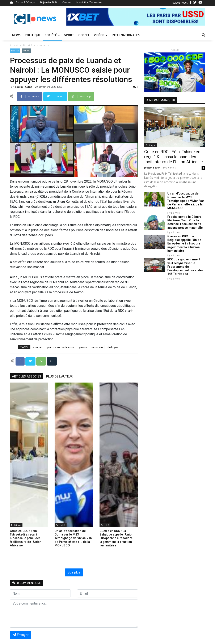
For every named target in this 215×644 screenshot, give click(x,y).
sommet (41, 45)
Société (52, 35)
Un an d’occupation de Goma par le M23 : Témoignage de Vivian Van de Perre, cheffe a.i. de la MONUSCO (186, 201)
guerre (83, 347)
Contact (67, 3)
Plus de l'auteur (59, 377)
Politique (33, 35)
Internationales (126, 35)
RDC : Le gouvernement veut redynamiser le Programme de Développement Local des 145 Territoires (185, 267)
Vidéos (101, 35)
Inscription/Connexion (89, 3)
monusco (97, 347)
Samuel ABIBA (24, 87)
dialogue (113, 347)
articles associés (27, 377)
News (16, 35)
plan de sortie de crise (61, 347)
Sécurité (27, 45)
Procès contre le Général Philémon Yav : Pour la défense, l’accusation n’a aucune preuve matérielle (185, 222)
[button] (77, 17)
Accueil (14, 45)
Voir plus (74, 572)
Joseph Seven (153, 168)
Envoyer (21, 635)
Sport (69, 35)
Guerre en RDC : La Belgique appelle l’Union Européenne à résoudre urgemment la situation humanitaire (184, 244)
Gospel (84, 35)
